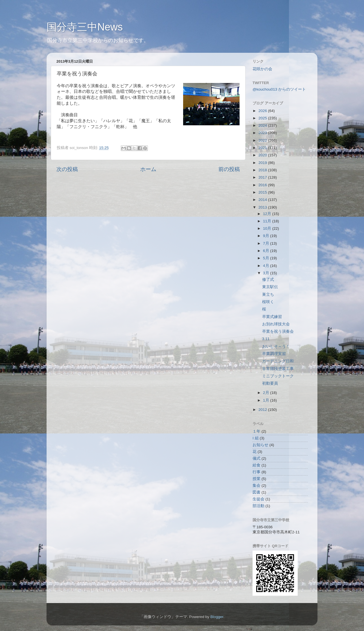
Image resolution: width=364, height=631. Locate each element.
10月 (268, 228)
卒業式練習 (272, 317)
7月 (267, 243)
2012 (263, 410)
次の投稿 (67, 169)
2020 (263, 155)
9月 (267, 236)
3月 (267, 273)
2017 (263, 177)
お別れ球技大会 (276, 324)
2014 (263, 200)
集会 (256, 486)
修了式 (268, 280)
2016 (263, 185)
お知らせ (260, 445)
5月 (267, 258)
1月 (267, 400)
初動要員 (270, 383)
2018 (263, 170)
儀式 (256, 458)
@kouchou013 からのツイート (279, 89)
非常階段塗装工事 (278, 369)
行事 (256, 472)
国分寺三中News (85, 27)
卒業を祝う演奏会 (278, 331)
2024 (263, 125)
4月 (267, 266)
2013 (263, 207)
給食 (256, 465)
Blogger (217, 617)
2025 (263, 118)
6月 (267, 251)
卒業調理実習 (274, 354)
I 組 (256, 438)
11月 (268, 221)
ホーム (148, 169)
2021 (263, 148)
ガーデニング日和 (278, 361)
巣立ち (268, 294)
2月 (267, 393)
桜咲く (268, 302)
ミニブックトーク (278, 376)
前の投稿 (229, 169)
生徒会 (258, 499)
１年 (256, 431)
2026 (263, 111)
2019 (263, 163)
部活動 (258, 506)
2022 (263, 140)
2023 (263, 133)
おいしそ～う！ (276, 346)
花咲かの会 (262, 69)
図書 (256, 492)
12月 (268, 214)
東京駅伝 (270, 287)
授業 (256, 479)
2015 (263, 192)
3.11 (266, 339)
